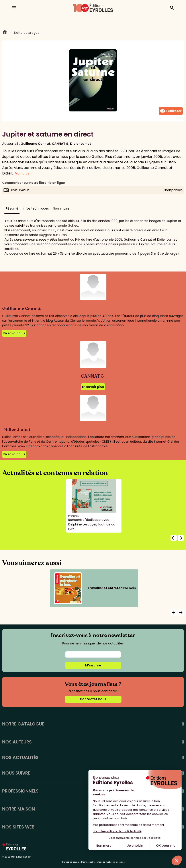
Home (5, 33)
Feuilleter (171, 111)
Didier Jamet (81, 144)
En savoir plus (14, 333)
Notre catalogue (27, 33)
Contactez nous (93, 699)
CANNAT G (60, 144)
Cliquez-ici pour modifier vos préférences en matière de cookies (93, 862)
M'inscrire (93, 665)
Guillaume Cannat (35, 144)
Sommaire (61, 208)
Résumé (12, 208)
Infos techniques (36, 208)
